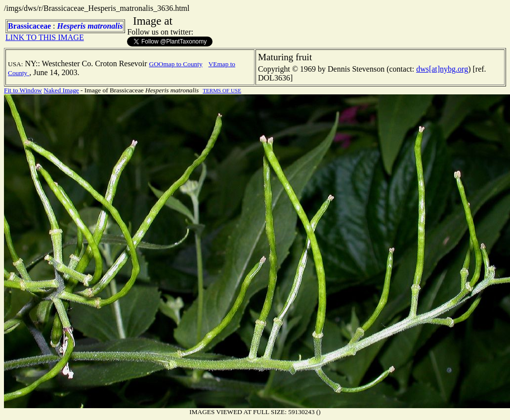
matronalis (105, 26)
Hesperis (72, 26)
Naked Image (61, 90)
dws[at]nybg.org (442, 69)
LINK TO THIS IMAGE (45, 37)
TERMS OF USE (222, 90)
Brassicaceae (29, 26)
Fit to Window (23, 90)
